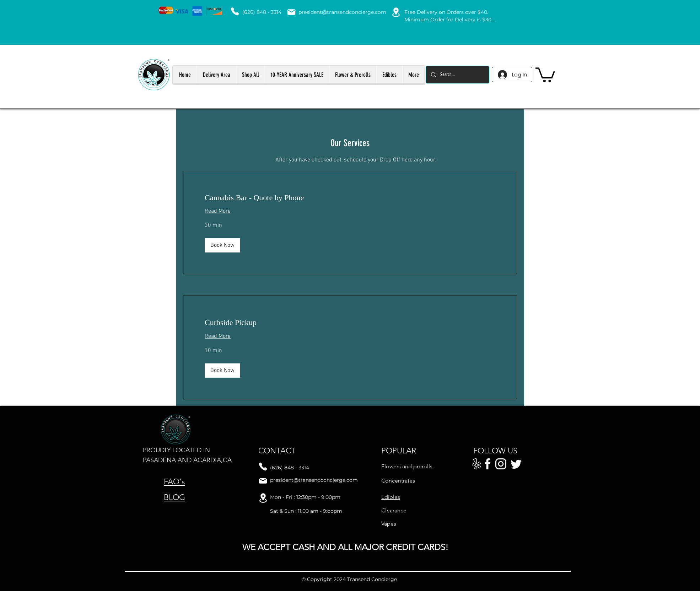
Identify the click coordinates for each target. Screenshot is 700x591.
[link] (350, 198)
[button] (545, 74)
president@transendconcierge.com (342, 12)
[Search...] (457, 75)
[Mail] (291, 12)
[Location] (396, 12)
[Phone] (235, 11)
